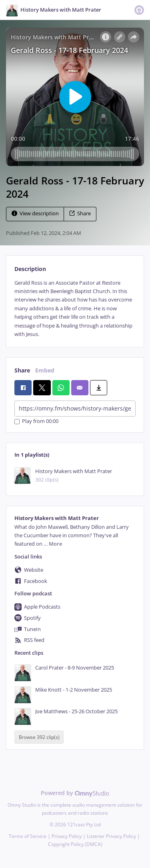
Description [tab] (30, 269)
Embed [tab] (45, 370)
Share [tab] (22, 370)
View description (35, 213)
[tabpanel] (75, 309)
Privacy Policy (67, 836)
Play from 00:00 (36, 422)
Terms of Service (28, 836)
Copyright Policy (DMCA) (75, 844)
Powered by (75, 793)
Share (80, 213)
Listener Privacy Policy (111, 836)
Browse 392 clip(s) (39, 737)
